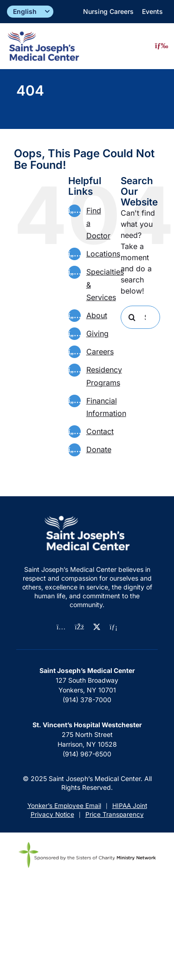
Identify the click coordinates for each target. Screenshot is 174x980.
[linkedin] (113, 627)
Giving (97, 333)
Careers (100, 352)
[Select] (30, 12)
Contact (100, 431)
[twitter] (97, 627)
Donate (99, 449)
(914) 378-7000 (87, 700)
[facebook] (79, 627)
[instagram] (61, 627)
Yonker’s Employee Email (64, 806)
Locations (103, 254)
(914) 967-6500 (87, 754)
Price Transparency (115, 814)
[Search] (132, 317)
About (97, 315)
